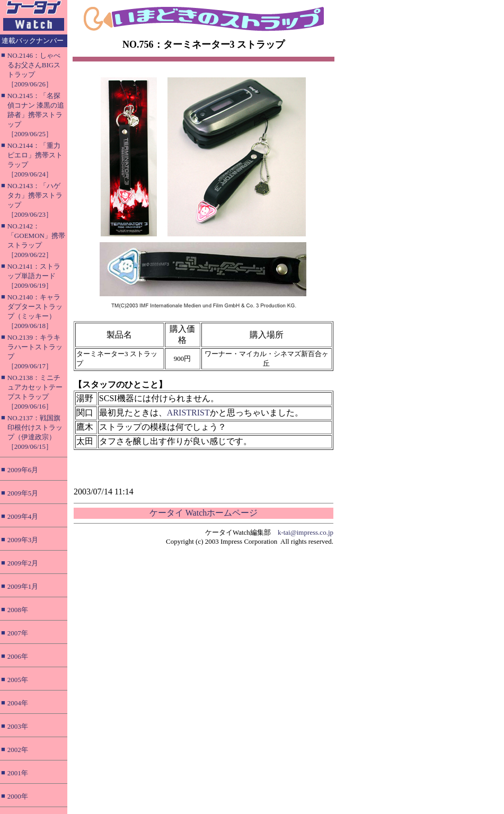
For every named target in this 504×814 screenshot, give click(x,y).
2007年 (18, 633)
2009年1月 (23, 586)
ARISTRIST (188, 413)
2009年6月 (23, 470)
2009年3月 (23, 540)
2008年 (18, 610)
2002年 (18, 750)
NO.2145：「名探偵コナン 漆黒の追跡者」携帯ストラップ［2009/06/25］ (36, 115)
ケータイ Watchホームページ (204, 513)
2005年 (18, 680)
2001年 (18, 773)
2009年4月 (23, 516)
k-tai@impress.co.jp (306, 532)
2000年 (18, 796)
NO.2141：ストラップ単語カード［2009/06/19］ (34, 276)
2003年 (18, 726)
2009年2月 (23, 563)
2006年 (18, 656)
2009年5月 (23, 493)
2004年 (18, 703)
